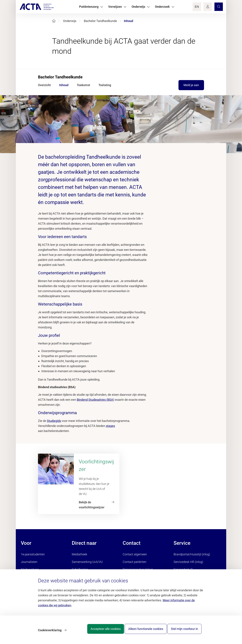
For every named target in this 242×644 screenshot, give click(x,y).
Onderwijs (70, 21)
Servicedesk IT (183, 569)
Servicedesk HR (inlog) (188, 562)
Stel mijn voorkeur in (184, 631)
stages (110, 426)
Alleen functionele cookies (142, 631)
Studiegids (54, 421)
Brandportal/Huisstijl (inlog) (192, 554)
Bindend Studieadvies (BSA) (95, 400)
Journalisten (29, 562)
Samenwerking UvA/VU (87, 562)
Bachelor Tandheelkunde (100, 21)
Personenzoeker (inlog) (138, 569)
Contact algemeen (135, 554)
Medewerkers (30, 569)
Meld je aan (191, 85)
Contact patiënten (135, 562)
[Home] (54, 21)
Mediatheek (79, 554)
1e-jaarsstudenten (33, 554)
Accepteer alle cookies (99, 631)
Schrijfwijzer (80, 569)
